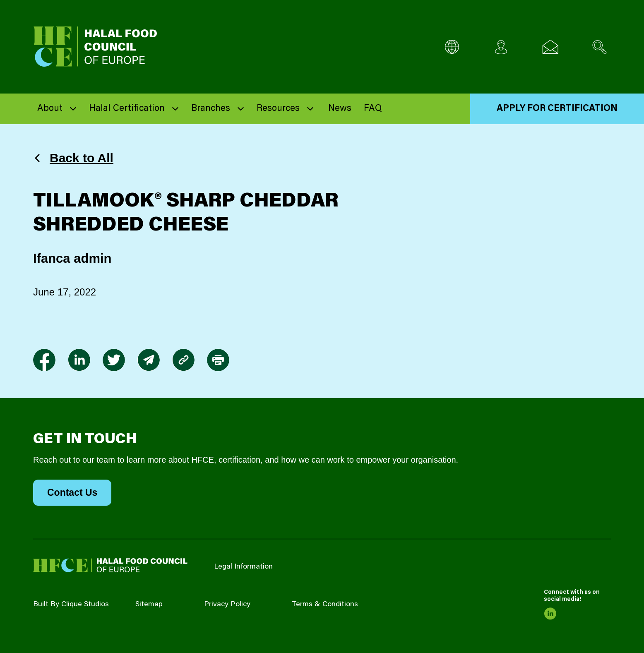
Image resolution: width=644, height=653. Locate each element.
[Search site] (600, 47)
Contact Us (72, 492)
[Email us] (550, 47)
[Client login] (501, 47)
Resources (278, 109)
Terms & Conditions (325, 605)
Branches (211, 109)
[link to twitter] (114, 360)
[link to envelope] (149, 360)
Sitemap (149, 605)
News (340, 109)
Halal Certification (127, 109)
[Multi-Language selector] (452, 47)
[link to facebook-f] (44, 360)
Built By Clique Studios (71, 605)
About (50, 109)
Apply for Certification (557, 109)
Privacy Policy (227, 605)
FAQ (373, 109)
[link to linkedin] (79, 360)
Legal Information (243, 567)
